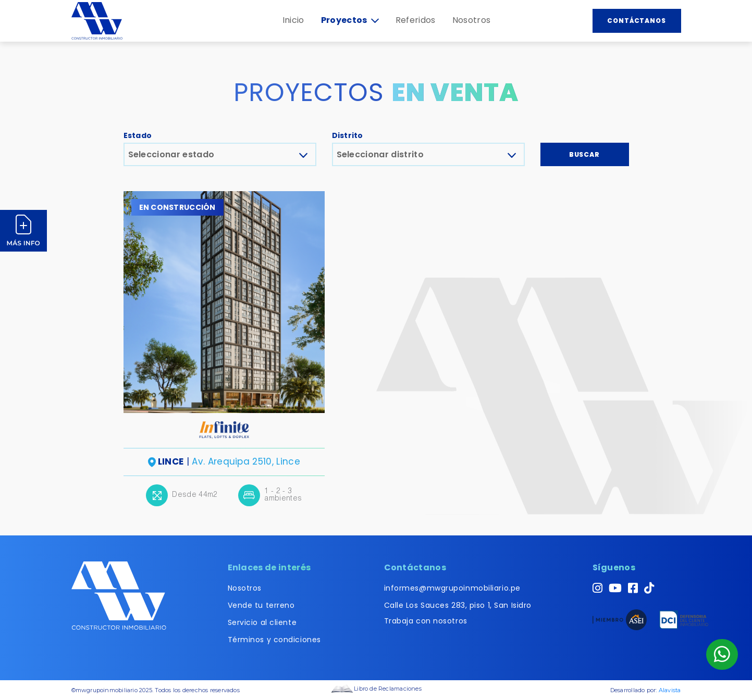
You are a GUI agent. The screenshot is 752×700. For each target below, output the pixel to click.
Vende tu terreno (261, 605)
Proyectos (350, 20)
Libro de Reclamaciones (376, 689)
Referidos (416, 20)
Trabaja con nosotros (426, 621)
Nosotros (472, 20)
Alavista (670, 690)
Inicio (293, 20)
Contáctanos (637, 21)
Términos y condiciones (274, 640)
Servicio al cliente (262, 622)
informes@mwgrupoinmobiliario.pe (452, 588)
